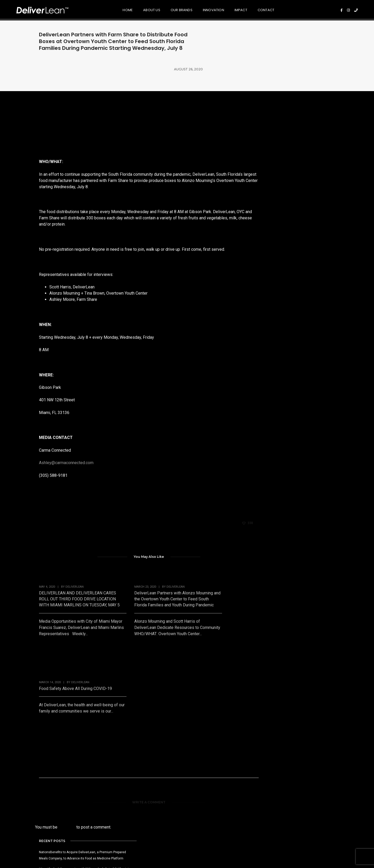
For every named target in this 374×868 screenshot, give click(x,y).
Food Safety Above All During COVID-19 (210, 576)
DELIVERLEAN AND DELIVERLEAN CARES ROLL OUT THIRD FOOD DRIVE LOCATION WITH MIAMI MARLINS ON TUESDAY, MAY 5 (71, 582)
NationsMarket (115, 795)
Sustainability (174, 813)
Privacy (314, 849)
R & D (166, 807)
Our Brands (170, 9)
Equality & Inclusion (241, 801)
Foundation (233, 795)
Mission (46, 788)
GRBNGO (109, 788)
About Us (140, 9)
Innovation (202, 9)
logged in (67, 716)
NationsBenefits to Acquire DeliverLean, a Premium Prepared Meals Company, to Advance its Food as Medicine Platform (297, 118)
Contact (255, 9)
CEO (43, 807)
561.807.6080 (125, 850)
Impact (229, 9)
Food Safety (173, 801)
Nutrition (169, 795)
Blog (286, 801)
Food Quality (173, 788)
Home (116, 9)
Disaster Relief (236, 788)
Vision (45, 795)
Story (44, 801)
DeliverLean (75, 567)
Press (288, 788)
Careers (290, 795)
